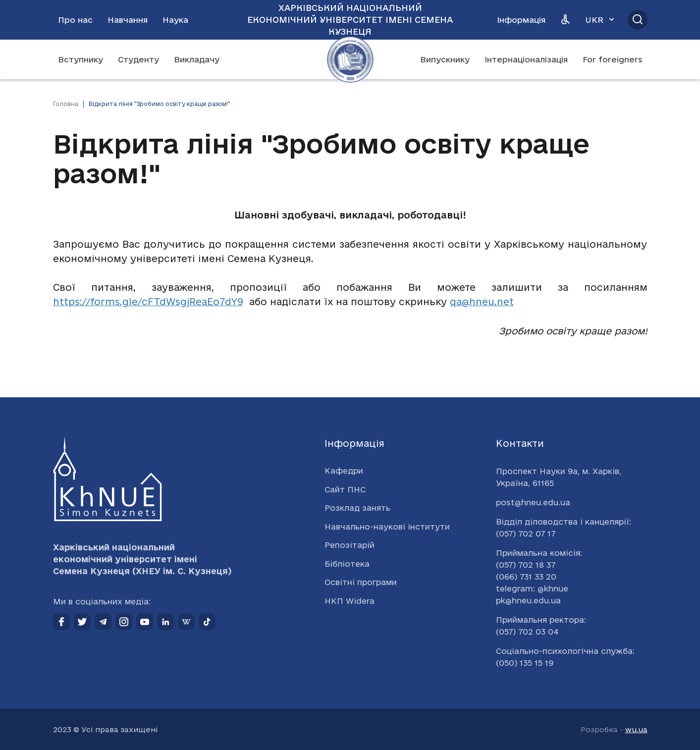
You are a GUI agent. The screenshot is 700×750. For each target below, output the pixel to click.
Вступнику (81, 59)
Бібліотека (347, 564)
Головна (66, 104)
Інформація (521, 20)
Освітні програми (361, 582)
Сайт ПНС (345, 489)
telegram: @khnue (532, 589)
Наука (175, 20)
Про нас (75, 20)
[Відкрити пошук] (638, 20)
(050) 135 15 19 (525, 663)
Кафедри (344, 471)
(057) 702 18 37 (526, 565)
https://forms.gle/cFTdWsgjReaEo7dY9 (148, 302)
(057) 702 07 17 (526, 534)
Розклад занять (357, 508)
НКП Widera (350, 601)
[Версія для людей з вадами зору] (565, 20)
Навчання (128, 20)
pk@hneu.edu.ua (528, 600)
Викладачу (197, 59)
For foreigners (613, 59)
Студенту (138, 59)
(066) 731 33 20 (526, 577)
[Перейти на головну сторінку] (350, 59)
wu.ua (636, 729)
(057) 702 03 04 (527, 632)
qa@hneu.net (482, 302)
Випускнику (445, 59)
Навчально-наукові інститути (387, 527)
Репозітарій (350, 545)
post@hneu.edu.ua (533, 502)
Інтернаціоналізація (526, 59)
